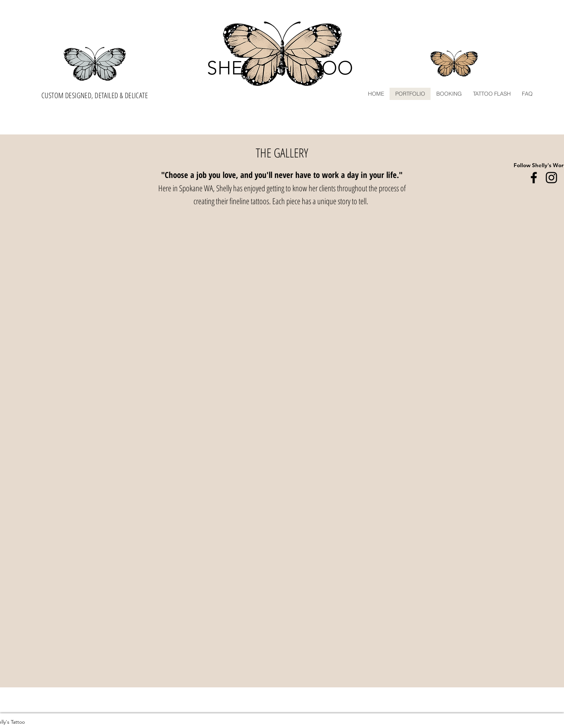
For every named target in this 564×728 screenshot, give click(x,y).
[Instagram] (551, 178)
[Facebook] (534, 178)
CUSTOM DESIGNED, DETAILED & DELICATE (95, 95)
